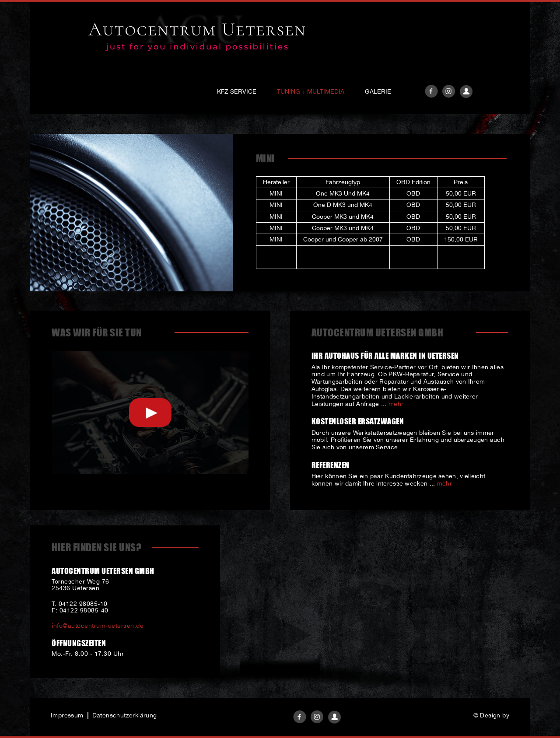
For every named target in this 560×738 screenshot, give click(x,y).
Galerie (378, 92)
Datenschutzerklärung (125, 715)
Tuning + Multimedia (311, 92)
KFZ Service (237, 92)
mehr (396, 404)
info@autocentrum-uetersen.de (98, 626)
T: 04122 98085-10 (80, 604)
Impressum (67, 715)
